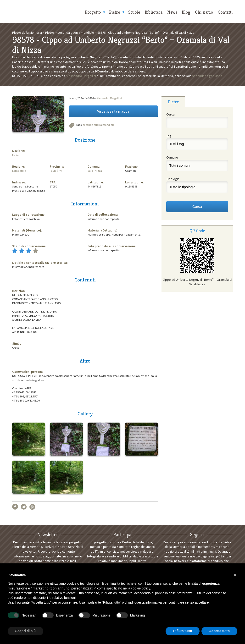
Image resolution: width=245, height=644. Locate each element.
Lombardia (19, 171)
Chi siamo (204, 12)
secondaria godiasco (207, 76)
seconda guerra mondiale (99, 125)
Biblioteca (154, 12)
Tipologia (173, 179)
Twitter (24, 507)
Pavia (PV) (56, 171)
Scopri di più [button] (25, 631)
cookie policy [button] (141, 588)
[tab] (173, 102)
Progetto (93, 12)
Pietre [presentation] (173, 102)
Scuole (134, 12)
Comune (172, 157)
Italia (15, 155)
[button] (235, 575)
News (172, 12)
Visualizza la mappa (113, 111)
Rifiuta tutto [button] (183, 631)
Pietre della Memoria (46, 11)
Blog (186, 12)
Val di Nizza (95, 171)
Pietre (114, 12)
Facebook (15, 507)
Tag (169, 136)
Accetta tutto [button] (219, 631)
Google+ (32, 507)
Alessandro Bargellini (81, 76)
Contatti (225, 12)
